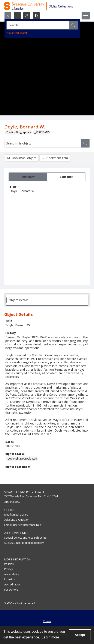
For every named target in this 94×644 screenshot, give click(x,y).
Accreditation (12, 584)
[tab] (28, 177)
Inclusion (10, 579)
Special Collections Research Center (26, 538)
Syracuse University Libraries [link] (25, 492)
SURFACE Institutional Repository (24, 543)
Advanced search (17, 33)
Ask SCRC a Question (17, 520)
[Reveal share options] (17, 16)
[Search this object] (43, 143)
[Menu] (86, 16)
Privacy (9, 569)
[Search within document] (85, 143)
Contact (47, 621)
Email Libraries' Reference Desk (23, 525)
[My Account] (27, 16)
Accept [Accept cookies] (80, 635)
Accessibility (12, 574)
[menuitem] (47, 621)
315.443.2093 (12, 502)
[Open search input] (8, 16)
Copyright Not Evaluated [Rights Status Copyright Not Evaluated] (22, 459)
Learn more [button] (50, 637)
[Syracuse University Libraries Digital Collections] (47, 6)
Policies (9, 564)
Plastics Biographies (19, 132)
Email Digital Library (16, 515)
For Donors (11, 590)
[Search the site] (38, 25)
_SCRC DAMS (42, 132)
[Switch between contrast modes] (36, 16)
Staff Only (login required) (20, 603)
